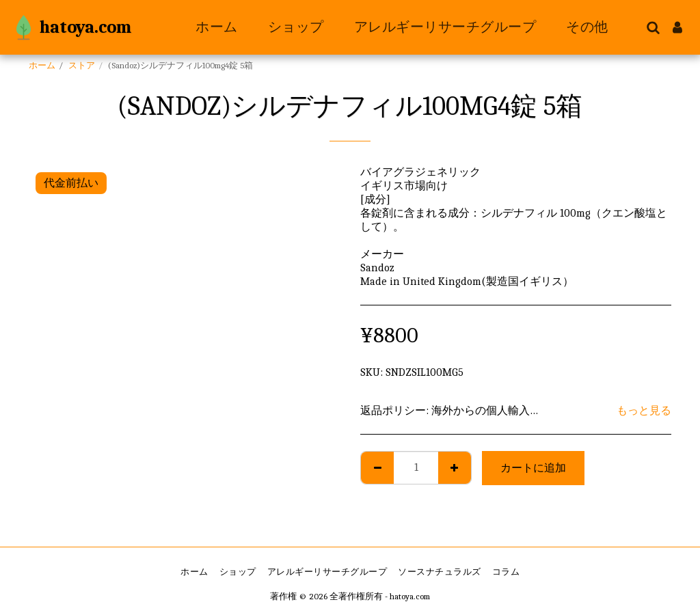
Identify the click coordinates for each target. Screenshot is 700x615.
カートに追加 (533, 468)
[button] (653, 27)
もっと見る (644, 411)
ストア (82, 65)
